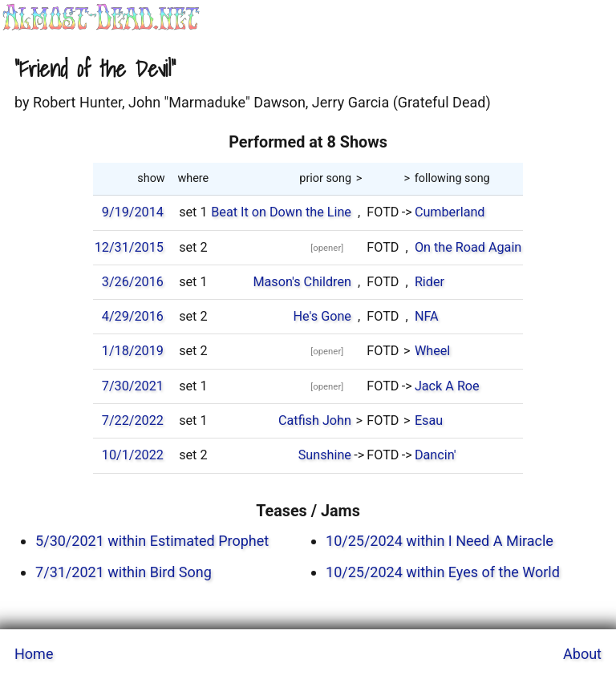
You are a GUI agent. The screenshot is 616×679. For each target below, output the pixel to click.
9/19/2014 (133, 212)
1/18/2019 (133, 351)
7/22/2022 (133, 420)
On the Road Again (468, 247)
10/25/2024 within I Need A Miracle (440, 541)
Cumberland (450, 212)
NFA (427, 316)
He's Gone (322, 316)
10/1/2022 (133, 455)
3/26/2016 (133, 282)
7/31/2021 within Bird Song (124, 572)
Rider (430, 282)
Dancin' (436, 455)
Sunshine (325, 455)
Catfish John (315, 420)
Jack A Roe (447, 386)
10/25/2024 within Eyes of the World (443, 572)
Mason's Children (302, 282)
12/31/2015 (129, 247)
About (582, 654)
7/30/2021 (133, 386)
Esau (429, 420)
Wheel (432, 351)
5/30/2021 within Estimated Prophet (152, 541)
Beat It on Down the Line (281, 212)
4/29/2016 (133, 316)
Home (34, 654)
